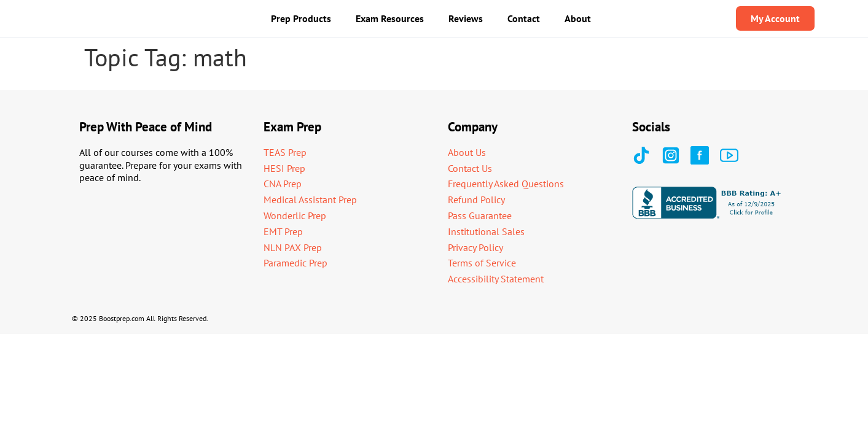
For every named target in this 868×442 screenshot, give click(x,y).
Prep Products (301, 18)
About (578, 18)
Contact (524, 18)
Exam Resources (390, 18)
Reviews (466, 18)
